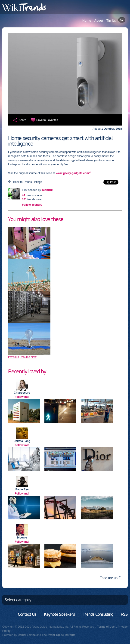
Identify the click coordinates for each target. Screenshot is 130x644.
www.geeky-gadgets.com (73, 173)
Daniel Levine (27, 635)
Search (122, 20)
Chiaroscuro (22, 393)
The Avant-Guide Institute (59, 635)
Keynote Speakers (59, 614)
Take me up (111, 578)
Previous (14, 357)
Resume (25, 357)
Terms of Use (106, 627)
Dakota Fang (22, 441)
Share (22, 120)
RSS (124, 614)
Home (87, 21)
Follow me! (22, 397)
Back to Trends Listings (28, 182)
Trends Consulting (98, 614)
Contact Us (27, 614)
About (99, 21)
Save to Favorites (47, 120)
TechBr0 (47, 190)
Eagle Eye (22, 489)
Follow (32, 205)
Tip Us (111, 21)
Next (34, 357)
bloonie (22, 538)
